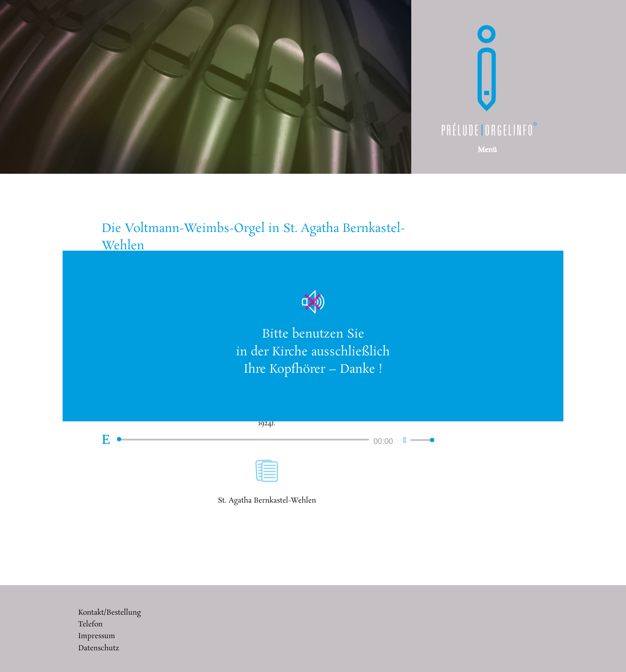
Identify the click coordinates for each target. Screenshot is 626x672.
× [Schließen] (553, 261)
